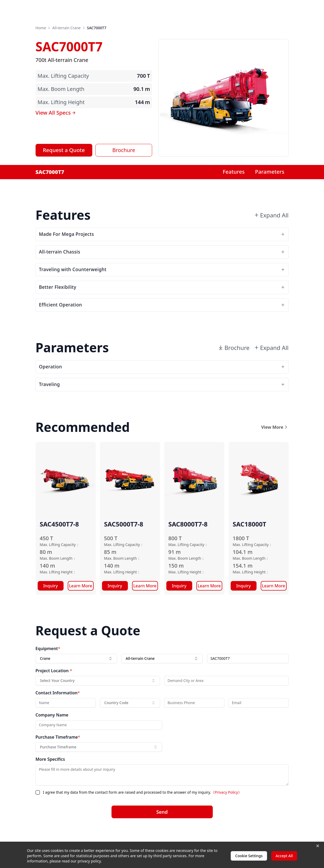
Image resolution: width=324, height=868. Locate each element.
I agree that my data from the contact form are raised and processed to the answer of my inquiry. (142, 813)
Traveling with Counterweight (162, 277)
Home (41, 28)
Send (162, 832)
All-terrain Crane (66, 28)
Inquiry (50, 606)
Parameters (270, 172)
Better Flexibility (162, 297)
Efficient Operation (162, 318)
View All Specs (56, 113)
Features (234, 172)
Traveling (162, 403)
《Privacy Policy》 (226, 813)
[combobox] (76, 679)
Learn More (81, 606)
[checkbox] (38, 813)
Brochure (124, 150)
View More (275, 447)
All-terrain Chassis (162, 256)
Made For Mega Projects (162, 236)
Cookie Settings (249, 856)
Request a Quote (64, 150)
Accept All (284, 856)
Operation (162, 383)
